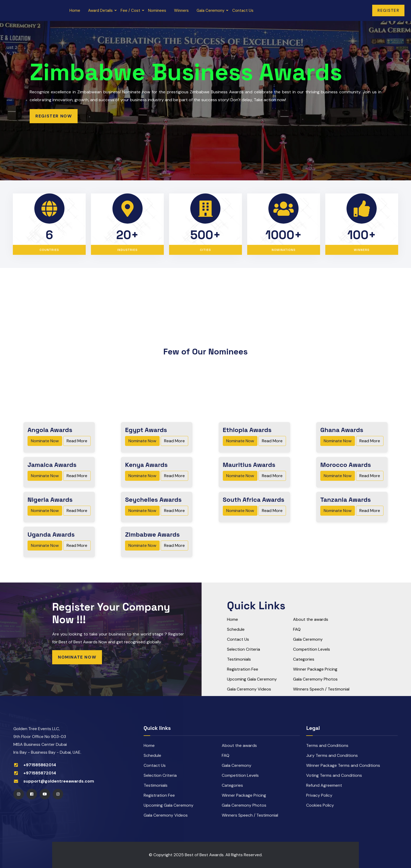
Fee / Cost (132, 10)
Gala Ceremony (212, 10)
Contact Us (244, 10)
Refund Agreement (324, 785)
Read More (77, 441)
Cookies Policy (320, 805)
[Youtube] (45, 794)
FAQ (297, 629)
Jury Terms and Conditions (332, 755)
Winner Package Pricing (315, 669)
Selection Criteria (244, 649)
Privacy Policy (319, 795)
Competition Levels (312, 649)
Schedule (236, 629)
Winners (183, 10)
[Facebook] (32, 794)
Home (76, 10)
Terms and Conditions (327, 745)
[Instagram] (19, 794)
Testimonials (239, 659)
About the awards (311, 619)
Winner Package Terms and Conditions (343, 765)
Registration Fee (243, 669)
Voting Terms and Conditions (334, 775)
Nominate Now (45, 441)
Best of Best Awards (204, 855)
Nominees (158, 10)
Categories (304, 659)
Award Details (102, 10)
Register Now (54, 116)
